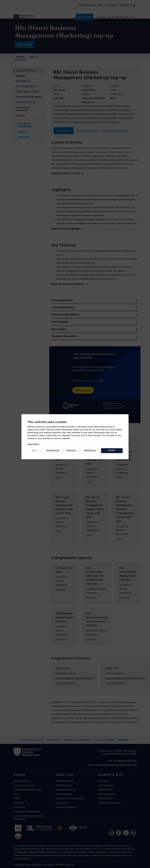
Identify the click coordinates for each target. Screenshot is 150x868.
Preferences (53, 451)
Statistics (71, 451)
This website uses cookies (47, 422)
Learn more (33, 444)
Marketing (90, 451)
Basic (35, 451)
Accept (112, 451)
